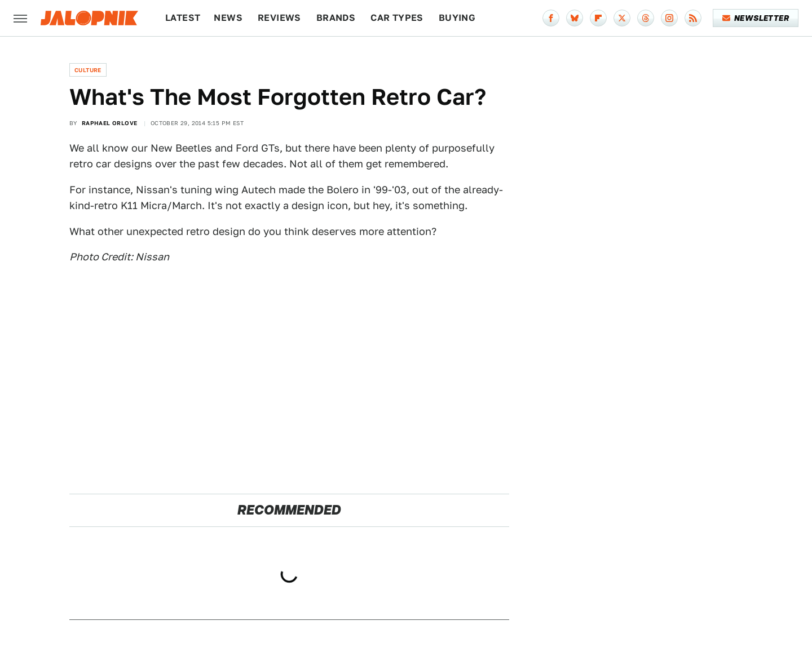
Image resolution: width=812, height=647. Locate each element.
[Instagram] (669, 18)
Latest (183, 18)
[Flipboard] (598, 18)
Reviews (279, 18)
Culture (88, 70)
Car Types (397, 18)
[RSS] (693, 18)
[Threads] (646, 18)
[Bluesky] (575, 18)
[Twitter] (622, 18)
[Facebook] (551, 18)
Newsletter (756, 18)
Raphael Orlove (110, 123)
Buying (457, 18)
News (228, 18)
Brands (336, 18)
